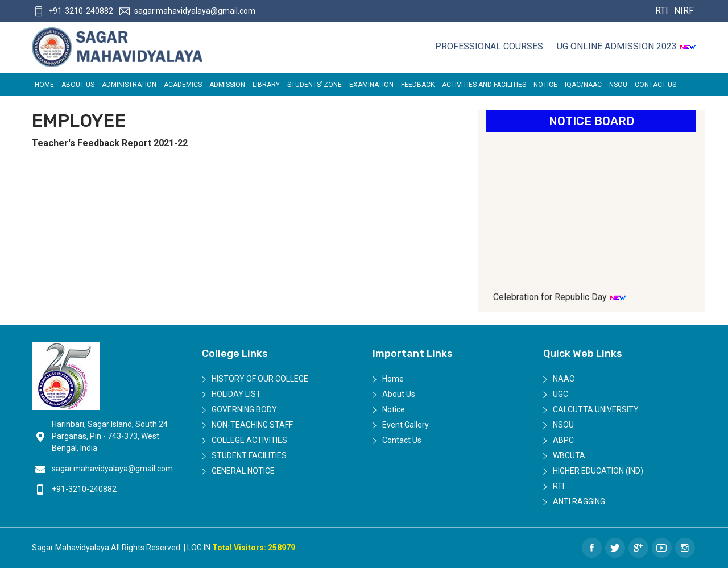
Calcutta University (596, 409)
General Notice (243, 471)
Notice (545, 85)
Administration (129, 85)
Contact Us (655, 85)
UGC (561, 394)
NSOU (618, 85)
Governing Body (244, 409)
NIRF (682, 11)
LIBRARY (266, 85)
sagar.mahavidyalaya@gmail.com (187, 11)
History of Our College (260, 379)
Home (44, 85)
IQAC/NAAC (583, 85)
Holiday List (236, 394)
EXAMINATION (371, 85)
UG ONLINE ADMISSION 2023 (626, 46)
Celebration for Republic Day (560, 300)
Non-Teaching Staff (252, 425)
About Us (78, 85)
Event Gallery (406, 425)
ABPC (563, 440)
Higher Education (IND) (598, 471)
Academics (183, 85)
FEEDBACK (418, 85)
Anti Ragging (579, 501)
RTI (662, 11)
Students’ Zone (315, 85)
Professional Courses (489, 46)
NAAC (564, 379)
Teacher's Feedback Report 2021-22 (110, 143)
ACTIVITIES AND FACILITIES (484, 85)
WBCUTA (569, 455)
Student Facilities (249, 455)
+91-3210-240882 (73, 11)
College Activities (249, 440)
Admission (227, 85)
